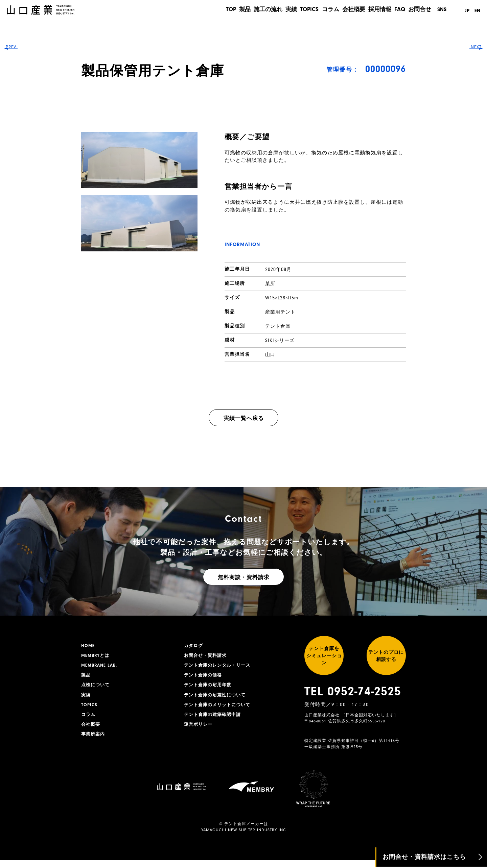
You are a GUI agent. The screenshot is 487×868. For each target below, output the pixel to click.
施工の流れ (256, 11)
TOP (215, 11)
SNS (442, 11)
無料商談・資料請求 (244, 577)
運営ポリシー (199, 730)
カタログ (194, 646)
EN (477, 11)
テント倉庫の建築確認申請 (214, 719)
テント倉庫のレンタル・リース (219, 667)
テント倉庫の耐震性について (217, 698)
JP (466, 11)
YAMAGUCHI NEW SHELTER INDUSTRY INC (244, 838)
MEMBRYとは (96, 656)
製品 (231, 11)
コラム (324, 11)
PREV (17, 434)
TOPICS (301, 11)
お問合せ (420, 11)
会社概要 (349, 11)
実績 (281, 11)
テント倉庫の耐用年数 (209, 688)
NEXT (470, 434)
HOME (88, 646)
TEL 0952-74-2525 (353, 699)
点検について (96, 688)
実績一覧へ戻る (244, 418)
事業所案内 (94, 740)
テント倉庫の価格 (204, 677)
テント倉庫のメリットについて (219, 709)
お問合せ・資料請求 (207, 656)
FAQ (399, 11)
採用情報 (377, 11)
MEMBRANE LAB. (101, 667)
